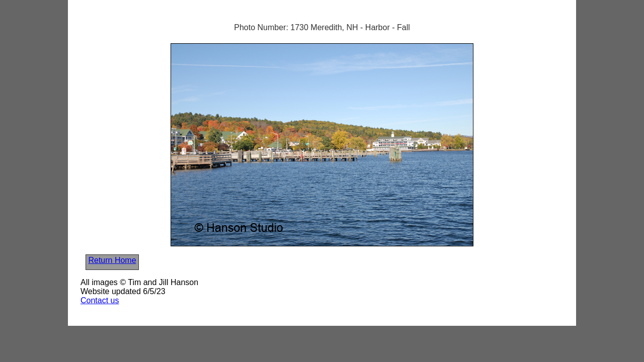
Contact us (100, 300)
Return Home (112, 260)
